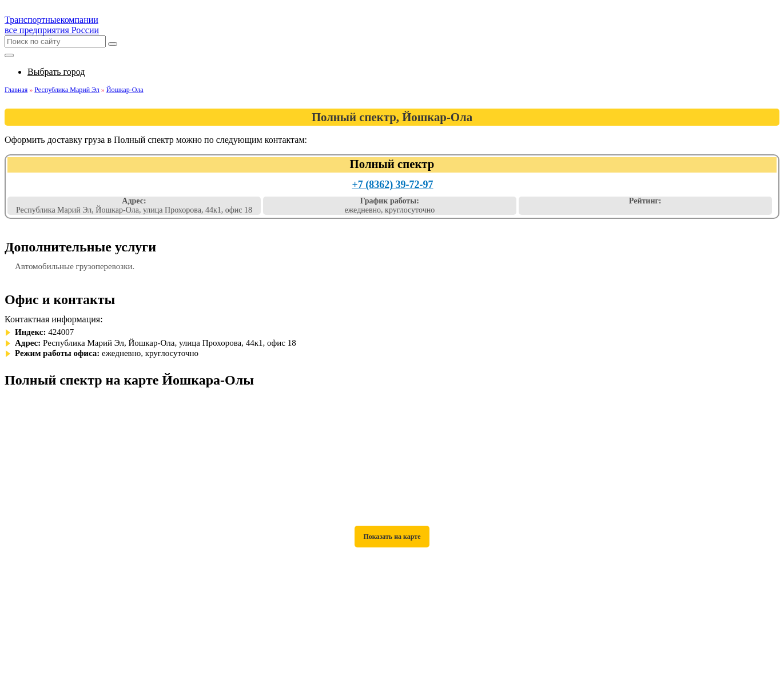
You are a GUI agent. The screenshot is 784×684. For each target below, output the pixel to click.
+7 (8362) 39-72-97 (392, 185)
